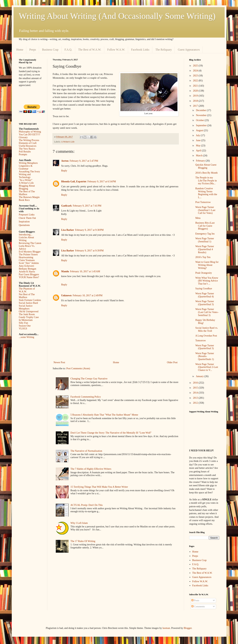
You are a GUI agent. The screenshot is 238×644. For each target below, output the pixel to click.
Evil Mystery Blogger (30, 252)
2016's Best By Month (206, 173)
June (199, 140)
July (198, 135)
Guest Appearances (189, 50)
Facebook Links (140, 50)
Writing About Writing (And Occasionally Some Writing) (117, 16)
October (200, 120)
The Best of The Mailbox (27, 193)
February (201, 161)
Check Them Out (27, 218)
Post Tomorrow (203, 202)
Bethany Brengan (28, 269)
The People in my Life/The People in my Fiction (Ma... (206, 181)
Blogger (188, 628)
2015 (196, 388)
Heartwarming (26, 257)
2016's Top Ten (203, 257)
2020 (196, 91)
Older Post (172, 362)
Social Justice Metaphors (26, 307)
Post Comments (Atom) (78, 368)
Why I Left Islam (79, 523)
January (200, 376)
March (200, 156)
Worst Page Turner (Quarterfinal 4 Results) (205, 249)
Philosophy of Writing (30, 132)
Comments (198, 607)
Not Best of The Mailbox (27, 296)
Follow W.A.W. (116, 50)
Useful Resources (28, 146)
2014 (196, 393)
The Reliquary (164, 50)
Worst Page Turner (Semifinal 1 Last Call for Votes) (205, 210)
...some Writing (27, 337)
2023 (196, 76)
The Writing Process (29, 140)
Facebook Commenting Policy (86, 397)
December (201, 110)
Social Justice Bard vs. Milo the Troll (207, 329)
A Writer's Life (68, 142)
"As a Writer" (26, 180)
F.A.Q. (68, 50)
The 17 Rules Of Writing (83, 541)
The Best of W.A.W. (90, 50)
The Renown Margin (29, 197)
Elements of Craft (28, 143)
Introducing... (26, 235)
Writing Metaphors (28, 163)
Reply (64, 171)
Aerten (65, 161)
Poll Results (25, 152)
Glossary (23, 137)
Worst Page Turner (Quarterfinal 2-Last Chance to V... (207, 367)
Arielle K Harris (27, 272)
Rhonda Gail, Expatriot (74, 182)
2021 (196, 86)
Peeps (33, 50)
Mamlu (65, 271)
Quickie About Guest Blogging (206, 166)
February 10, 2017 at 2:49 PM (88, 295)
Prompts (23, 154)
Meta (198, 218)
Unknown (66, 295)
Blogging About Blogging (27, 187)
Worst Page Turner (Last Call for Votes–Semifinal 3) (207, 312)
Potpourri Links (27, 215)
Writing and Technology (25, 176)
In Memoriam (26, 320)
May (199, 146)
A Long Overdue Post (206, 336)
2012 (196, 403)
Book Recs (24, 200)
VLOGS (23, 329)
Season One (25, 326)
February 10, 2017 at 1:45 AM (85, 271)
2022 (196, 81)
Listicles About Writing (26, 239)
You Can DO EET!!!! (30, 135)
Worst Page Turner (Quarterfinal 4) (205, 295)
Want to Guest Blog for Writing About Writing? (207, 265)
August (200, 130)
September (202, 125)
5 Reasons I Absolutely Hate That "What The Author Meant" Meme (104, 415)
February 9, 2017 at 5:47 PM (84, 161)
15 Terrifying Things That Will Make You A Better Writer (99, 487)
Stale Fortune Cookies (30, 300)
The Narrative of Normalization (86, 451)
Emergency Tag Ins (205, 234)
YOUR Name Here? (29, 277)
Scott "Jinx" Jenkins (29, 263)
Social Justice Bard (28, 303)
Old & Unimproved (29, 311)
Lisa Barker (68, 230)
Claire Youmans (27, 260)
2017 (196, 106)
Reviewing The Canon (30, 243)
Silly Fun (24, 323)
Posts (195, 600)
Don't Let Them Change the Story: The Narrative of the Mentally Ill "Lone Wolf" (111, 433)
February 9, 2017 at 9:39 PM (89, 251)
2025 (196, 66)
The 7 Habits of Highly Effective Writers (91, 469)
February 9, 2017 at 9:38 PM (89, 230)
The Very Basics (27, 149)
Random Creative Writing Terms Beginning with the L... (206, 193)
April (199, 151)
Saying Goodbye (204, 289)
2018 (196, 101)
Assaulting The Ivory (29, 172)
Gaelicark (67, 206)
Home (20, 50)
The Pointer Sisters (28, 255)
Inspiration (24, 222)
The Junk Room (27, 314)
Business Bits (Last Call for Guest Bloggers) (205, 226)
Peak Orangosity (204, 273)
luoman (166, 628)
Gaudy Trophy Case (29, 317)
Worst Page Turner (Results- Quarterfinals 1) (205, 356)
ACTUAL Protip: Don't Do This (87, 505)
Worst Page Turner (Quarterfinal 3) (205, 303)
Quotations (24, 225)
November (202, 115)
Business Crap (50, 50)
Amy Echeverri (27, 266)
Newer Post (59, 362)
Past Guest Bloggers (29, 274)
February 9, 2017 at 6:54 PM (102, 182)
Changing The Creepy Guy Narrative (89, 379)
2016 (196, 383)
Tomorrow (201, 341)
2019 (196, 96)
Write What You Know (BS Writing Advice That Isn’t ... (207, 281)
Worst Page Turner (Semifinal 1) (205, 240)
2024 (196, 71)
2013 (196, 398)
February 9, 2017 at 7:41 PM (87, 206)
